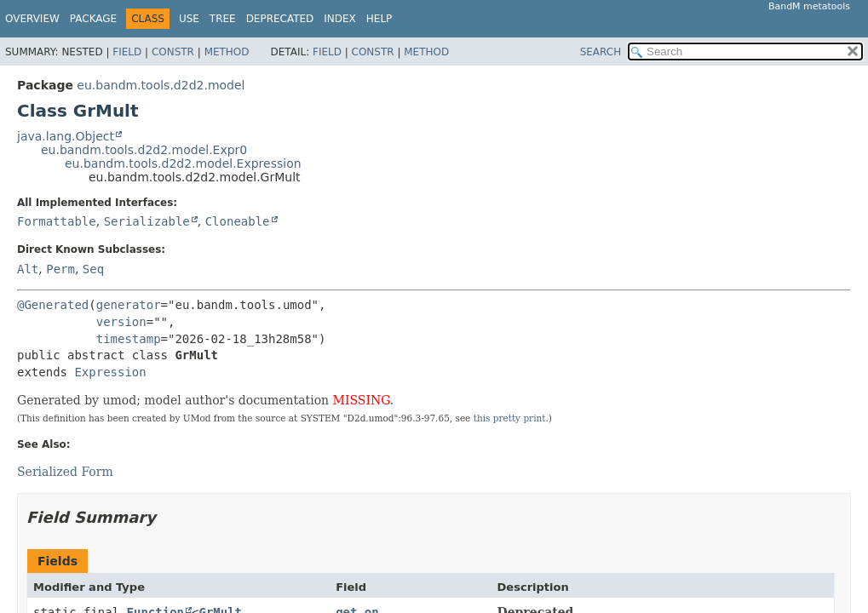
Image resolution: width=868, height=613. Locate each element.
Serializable (147, 221)
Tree (223, 19)
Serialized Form (65, 472)
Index (340, 19)
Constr (173, 52)
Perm (60, 269)
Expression (110, 372)
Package (93, 19)
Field (127, 52)
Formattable (57, 221)
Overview (32, 19)
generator (129, 305)
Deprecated (280, 19)
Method (227, 52)
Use (189, 19)
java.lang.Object (66, 136)
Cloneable (238, 221)
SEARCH (601, 52)
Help (379, 19)
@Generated (53, 305)
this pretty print (510, 418)
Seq (93, 269)
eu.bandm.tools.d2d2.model (161, 85)
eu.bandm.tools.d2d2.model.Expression (183, 163)
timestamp (129, 339)
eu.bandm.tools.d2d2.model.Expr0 (144, 150)
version (121, 322)
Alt (28, 269)
